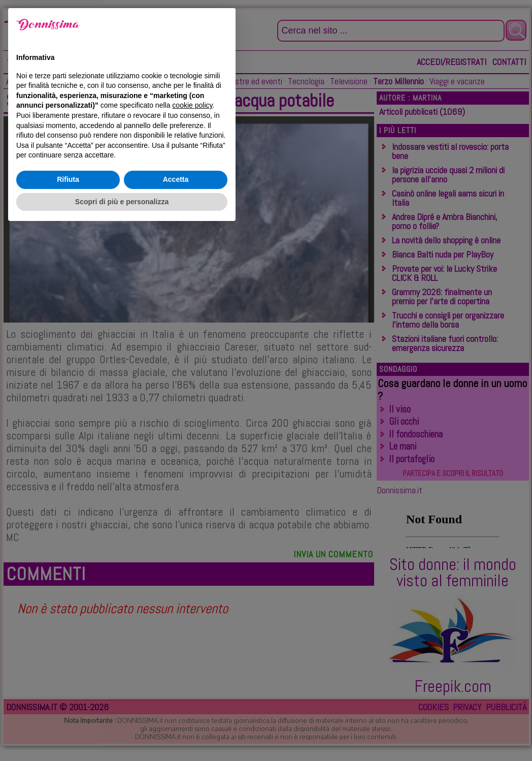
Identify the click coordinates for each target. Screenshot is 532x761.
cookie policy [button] (192, 637)
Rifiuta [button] (68, 711)
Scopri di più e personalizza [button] (122, 733)
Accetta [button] (176, 711)
